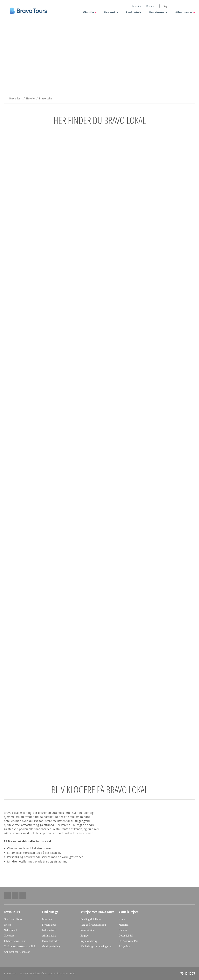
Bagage (85, 936)
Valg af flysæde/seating (93, 925)
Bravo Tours (16, 98)
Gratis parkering (51, 946)
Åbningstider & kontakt (17, 952)
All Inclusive (49, 936)
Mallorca (124, 925)
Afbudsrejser (185, 12)
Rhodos (123, 930)
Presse (7, 925)
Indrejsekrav (49, 930)
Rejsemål (111, 12)
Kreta (122, 919)
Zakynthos (124, 946)
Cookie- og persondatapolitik (20, 946)
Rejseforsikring (89, 941)
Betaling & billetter (91, 919)
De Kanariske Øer (128, 941)
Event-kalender (51, 941)
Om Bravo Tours (13, 919)
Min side (90, 12)
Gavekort (9, 936)
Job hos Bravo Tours (15, 941)
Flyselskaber (49, 925)
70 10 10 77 (188, 973)
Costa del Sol (126, 936)
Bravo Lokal (46, 98)
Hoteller (31, 98)
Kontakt (150, 6)
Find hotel (134, 12)
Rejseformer (158, 12)
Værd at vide (87, 930)
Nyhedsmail (10, 930)
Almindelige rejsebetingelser (96, 946)
